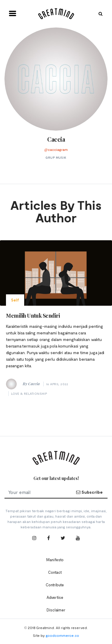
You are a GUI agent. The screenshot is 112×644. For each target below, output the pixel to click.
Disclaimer (56, 610)
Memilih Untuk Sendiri (33, 316)
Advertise (55, 597)
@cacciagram (56, 149)
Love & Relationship (29, 394)
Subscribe (89, 492)
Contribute (55, 585)
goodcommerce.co (62, 635)
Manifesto (55, 560)
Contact (55, 572)
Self (15, 300)
